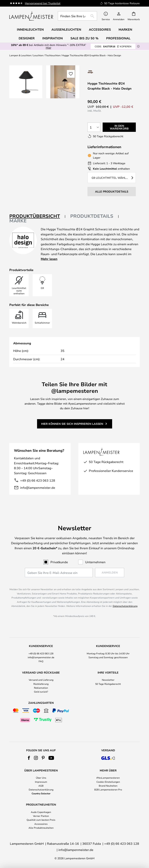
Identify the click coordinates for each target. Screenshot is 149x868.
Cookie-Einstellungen (108, 782)
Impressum (41, 782)
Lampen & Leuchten (20, 55)
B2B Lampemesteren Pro (108, 789)
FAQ (41, 661)
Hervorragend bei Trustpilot (43, 3)
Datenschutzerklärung (125, 606)
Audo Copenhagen (41, 812)
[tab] (37, 216)
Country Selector (41, 793)
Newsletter (108, 680)
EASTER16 (113, 46)
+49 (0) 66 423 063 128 (38, 480)
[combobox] (77, 16)
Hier (49, 48)
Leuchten (38, 55)
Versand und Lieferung (41, 680)
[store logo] (31, 16)
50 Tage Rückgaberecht (108, 684)
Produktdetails (92, 216)
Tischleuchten (53, 55)
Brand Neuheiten (108, 786)
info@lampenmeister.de (38, 488)
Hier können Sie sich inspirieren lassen (72, 424)
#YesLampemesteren (108, 778)
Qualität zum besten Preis (41, 820)
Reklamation (41, 688)
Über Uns (41, 778)
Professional (118, 38)
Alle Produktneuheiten (41, 828)
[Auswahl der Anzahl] (94, 127)
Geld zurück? (41, 692)
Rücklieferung (41, 684)
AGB (41, 786)
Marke (18, 221)
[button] (71, 74)
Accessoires (41, 824)
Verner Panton (41, 816)
